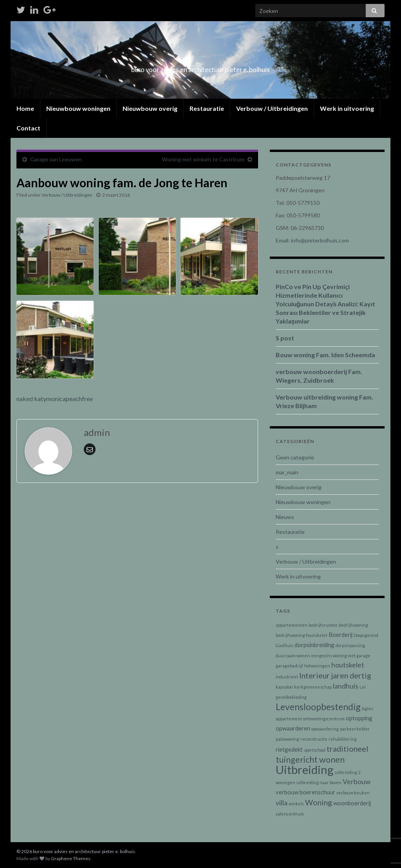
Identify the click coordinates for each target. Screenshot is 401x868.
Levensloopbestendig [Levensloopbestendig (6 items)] (318, 707)
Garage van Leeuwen (56, 159)
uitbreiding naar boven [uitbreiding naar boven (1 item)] (319, 782)
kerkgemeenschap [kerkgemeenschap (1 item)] (313, 687)
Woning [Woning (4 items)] (319, 802)
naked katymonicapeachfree (55, 399)
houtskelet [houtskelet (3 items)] (348, 665)
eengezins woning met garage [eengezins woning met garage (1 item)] (341, 656)
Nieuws (285, 517)
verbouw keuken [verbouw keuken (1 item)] (353, 793)
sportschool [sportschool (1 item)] (315, 750)
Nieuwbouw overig (150, 108)
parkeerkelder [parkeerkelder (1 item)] (355, 729)
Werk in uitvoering (347, 108)
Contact (28, 128)
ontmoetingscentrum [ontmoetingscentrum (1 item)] (324, 719)
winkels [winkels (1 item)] (296, 804)
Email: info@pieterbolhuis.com (312, 240)
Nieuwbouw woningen (78, 108)
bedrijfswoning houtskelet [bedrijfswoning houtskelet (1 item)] (302, 635)
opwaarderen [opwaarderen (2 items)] (293, 728)
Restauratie (207, 108)
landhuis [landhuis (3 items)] (346, 686)
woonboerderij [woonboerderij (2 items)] (352, 803)
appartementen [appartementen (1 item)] (292, 625)
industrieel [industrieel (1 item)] (287, 677)
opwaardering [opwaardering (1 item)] (325, 729)
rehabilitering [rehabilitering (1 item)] (343, 739)
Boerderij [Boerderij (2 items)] (340, 635)
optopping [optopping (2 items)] (359, 718)
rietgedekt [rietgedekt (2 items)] (289, 749)
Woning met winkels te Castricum (203, 159)
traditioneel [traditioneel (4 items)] (348, 749)
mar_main (287, 472)
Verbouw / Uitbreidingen (272, 108)
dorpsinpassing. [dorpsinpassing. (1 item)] (351, 645)
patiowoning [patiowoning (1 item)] (287, 739)
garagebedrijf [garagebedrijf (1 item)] (289, 666)
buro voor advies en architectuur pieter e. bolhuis (200, 67)
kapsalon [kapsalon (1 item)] (284, 687)
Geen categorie (295, 457)
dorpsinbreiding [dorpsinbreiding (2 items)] (314, 645)
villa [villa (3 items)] (282, 803)
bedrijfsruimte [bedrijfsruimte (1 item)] (323, 625)
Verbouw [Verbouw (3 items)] (357, 782)
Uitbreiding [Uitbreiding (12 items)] (305, 769)
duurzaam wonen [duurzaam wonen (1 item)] (293, 656)
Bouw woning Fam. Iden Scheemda (325, 355)
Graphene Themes (71, 858)
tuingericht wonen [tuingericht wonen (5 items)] (310, 759)
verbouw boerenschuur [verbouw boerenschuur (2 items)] (305, 792)
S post (285, 338)
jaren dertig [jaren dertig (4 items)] (351, 675)
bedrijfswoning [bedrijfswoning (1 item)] (353, 625)
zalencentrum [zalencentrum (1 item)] (290, 814)
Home (25, 108)
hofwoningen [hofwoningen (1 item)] (317, 666)
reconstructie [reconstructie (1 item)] (314, 739)
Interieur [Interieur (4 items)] (314, 675)
